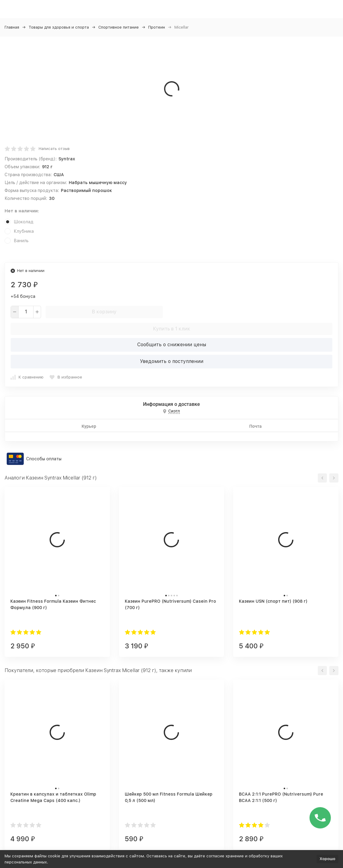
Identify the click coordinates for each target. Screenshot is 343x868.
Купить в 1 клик (172, 329)
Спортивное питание (119, 27)
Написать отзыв (54, 149)
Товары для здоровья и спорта (59, 27)
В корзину (104, 312)
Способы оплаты (44, 459)
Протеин (157, 27)
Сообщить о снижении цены (172, 345)
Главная (12, 27)
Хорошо (327, 859)
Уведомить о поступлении (172, 361)
